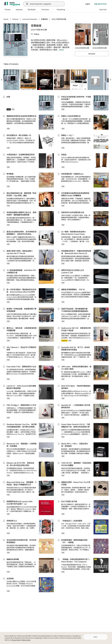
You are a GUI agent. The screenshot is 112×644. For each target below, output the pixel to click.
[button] (35, 34)
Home (6, 19)
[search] (26, 4)
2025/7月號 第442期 (59, 19)
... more (60, 50)
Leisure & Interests (30, 19)
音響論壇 (44, 19)
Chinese (15, 19)
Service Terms (26, 640)
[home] (12, 4)
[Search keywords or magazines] (47, 4)
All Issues (92, 54)
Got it (95, 637)
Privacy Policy (16, 640)
